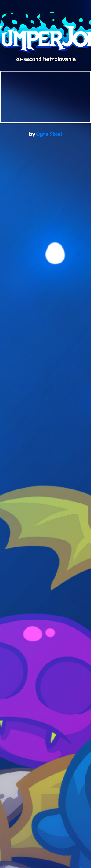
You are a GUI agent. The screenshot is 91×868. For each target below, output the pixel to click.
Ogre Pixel (49, 134)
